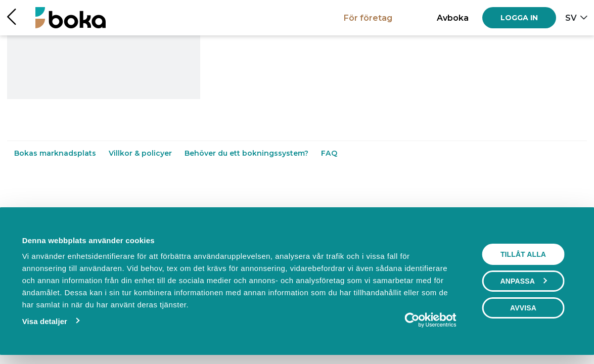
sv (571, 18)
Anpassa (524, 281)
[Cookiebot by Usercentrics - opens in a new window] (412, 320)
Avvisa (523, 308)
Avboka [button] (453, 18)
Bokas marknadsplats (56, 153)
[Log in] (519, 18)
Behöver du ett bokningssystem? (247, 153)
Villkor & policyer (141, 153)
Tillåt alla (523, 254)
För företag (368, 18)
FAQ (329, 153)
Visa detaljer (45, 321)
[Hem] (71, 17)
